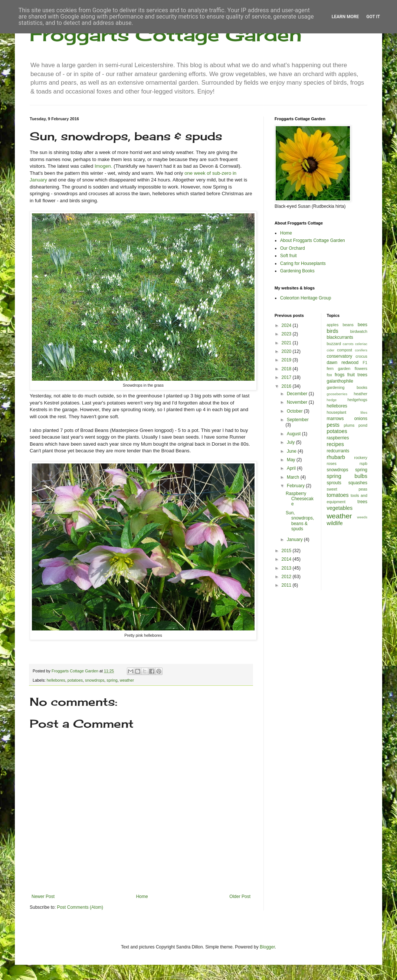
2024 (287, 325)
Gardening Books (297, 271)
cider (331, 350)
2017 (287, 377)
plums (349, 425)
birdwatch (359, 331)
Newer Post (43, 897)
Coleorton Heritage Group (306, 298)
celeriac (361, 344)
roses (332, 463)
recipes (335, 444)
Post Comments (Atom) (80, 907)
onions (361, 419)
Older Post (240, 897)
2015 (287, 551)
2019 (287, 360)
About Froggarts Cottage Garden (313, 240)
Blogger (267, 947)
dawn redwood (343, 363)
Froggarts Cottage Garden (166, 34)
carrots (348, 344)
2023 (287, 334)
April (292, 468)
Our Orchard (293, 248)
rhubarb (336, 457)
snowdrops (95, 680)
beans (348, 325)
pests (333, 425)
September (298, 420)
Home (142, 897)
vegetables (340, 508)
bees (362, 325)
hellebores (56, 680)
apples (333, 325)
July (291, 442)
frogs (340, 375)
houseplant (337, 412)
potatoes (75, 680)
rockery (361, 458)
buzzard (334, 344)
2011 (287, 585)
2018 (287, 369)
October (295, 411)
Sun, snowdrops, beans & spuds (300, 521)
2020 (287, 351)
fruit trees (357, 375)
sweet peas (347, 489)
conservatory (340, 356)
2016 (287, 386)
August (294, 434)
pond (363, 425)
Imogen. (104, 166)
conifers (361, 350)
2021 (287, 343)
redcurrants (338, 451)
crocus (361, 356)
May (292, 460)
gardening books (347, 387)
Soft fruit (288, 256)
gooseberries (337, 394)
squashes (358, 483)
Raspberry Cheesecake (300, 499)
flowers (361, 368)
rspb (363, 463)
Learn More (345, 17)
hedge (332, 400)
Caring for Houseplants (303, 263)
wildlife (335, 523)
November (298, 402)
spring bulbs (347, 476)
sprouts (334, 483)
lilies (364, 412)
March (294, 477)
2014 (287, 559)
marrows (335, 419)
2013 (287, 568)
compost (344, 350)
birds (333, 331)
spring (112, 680)
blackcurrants (340, 337)
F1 (365, 363)
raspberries (338, 438)
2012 (287, 577)
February (296, 486)
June (292, 451)
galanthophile (340, 381)
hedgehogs (357, 400)
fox (329, 375)
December (298, 394)
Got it (373, 17)
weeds (362, 517)
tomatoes (338, 495)
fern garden (339, 368)
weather (127, 680)
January (295, 540)
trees (362, 502)
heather (360, 394)
